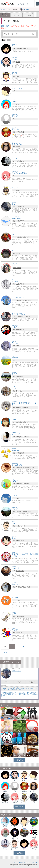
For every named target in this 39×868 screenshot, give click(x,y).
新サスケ (15, 792)
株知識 (34, 838)
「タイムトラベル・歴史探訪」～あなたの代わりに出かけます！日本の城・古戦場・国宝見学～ (19, 689)
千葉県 (18, 316)
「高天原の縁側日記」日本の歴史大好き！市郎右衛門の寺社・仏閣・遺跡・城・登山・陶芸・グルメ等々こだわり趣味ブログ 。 (19, 694)
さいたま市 (27, 300)
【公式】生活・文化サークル (32, 756)
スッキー (24, 827)
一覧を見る (19, 760)
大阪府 (22, 49)
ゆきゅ (5, 849)
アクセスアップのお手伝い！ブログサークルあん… (7, 743)
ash (5, 838)
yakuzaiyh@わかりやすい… (15, 848)
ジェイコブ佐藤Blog (15, 802)
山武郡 (22, 587)
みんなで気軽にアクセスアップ (32, 718)
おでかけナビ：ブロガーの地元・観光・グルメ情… (32, 743)
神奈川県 (19, 391)
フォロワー (16, 15)
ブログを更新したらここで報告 (19, 718)
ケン (5, 780)
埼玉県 (22, 300)
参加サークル (32, 682)
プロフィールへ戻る (11, 662)
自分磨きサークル (7, 731)
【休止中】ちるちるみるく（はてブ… (5, 826)
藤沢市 (22, 316)
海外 (21, 376)
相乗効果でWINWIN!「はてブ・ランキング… (32, 730)
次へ (5, 652)
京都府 (15, 268)
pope (24, 838)
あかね (34, 827)
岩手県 (22, 616)
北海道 (22, 132)
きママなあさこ (34, 780)
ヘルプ (28, 862)
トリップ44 (5, 803)
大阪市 (26, 49)
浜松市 (26, 408)
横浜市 (27, 437)
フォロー (7, 682)
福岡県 (22, 453)
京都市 (19, 268)
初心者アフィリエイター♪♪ (19, 756)
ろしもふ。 (24, 803)
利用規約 (22, 862)
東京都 (18, 62)
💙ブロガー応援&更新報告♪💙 (7, 718)
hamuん (5, 792)
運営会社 (35, 862)
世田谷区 (27, 237)
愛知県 (18, 147)
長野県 (18, 253)
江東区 (22, 571)
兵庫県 (18, 190)
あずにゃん (15, 838)
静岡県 (22, 408)
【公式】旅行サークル (19, 743)
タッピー (24, 780)
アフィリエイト (7, 756)
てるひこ (15, 780)
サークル (28, 15)
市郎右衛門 (5, 26)
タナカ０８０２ (15, 826)
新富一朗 (24, 792)
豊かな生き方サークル (19, 731)
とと (34, 803)
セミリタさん (34, 792)
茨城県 (18, 104)
